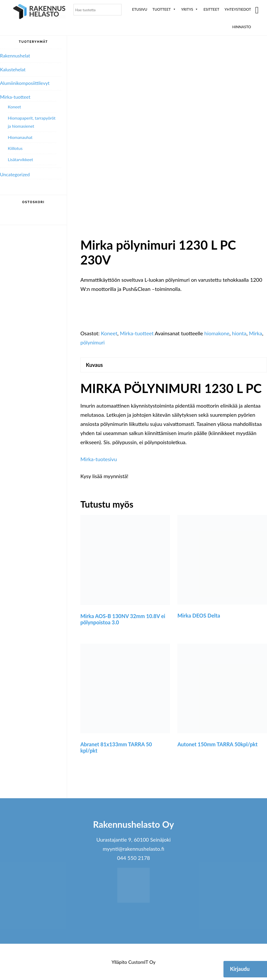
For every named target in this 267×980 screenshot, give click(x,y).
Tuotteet (164, 9)
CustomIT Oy (142, 962)
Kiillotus (15, 148)
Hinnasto (242, 27)
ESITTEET (211, 9)
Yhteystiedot (238, 9)
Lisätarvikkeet (20, 159)
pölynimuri (92, 342)
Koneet (109, 333)
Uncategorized (15, 174)
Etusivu (140, 9)
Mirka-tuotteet (137, 333)
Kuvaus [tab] (94, 365)
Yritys (190, 9)
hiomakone (217, 333)
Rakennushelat (15, 56)
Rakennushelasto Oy (39, 12)
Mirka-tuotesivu (99, 459)
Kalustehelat (13, 69)
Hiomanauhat (20, 137)
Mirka (256, 333)
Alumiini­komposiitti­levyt (25, 83)
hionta (239, 333)
